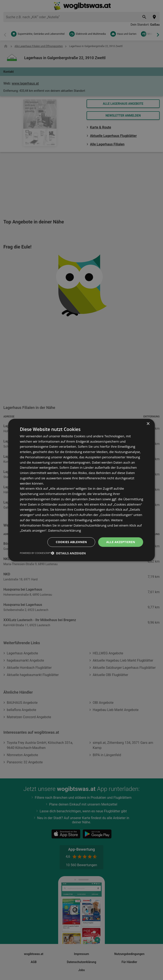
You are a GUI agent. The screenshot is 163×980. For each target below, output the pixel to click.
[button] (68, 553)
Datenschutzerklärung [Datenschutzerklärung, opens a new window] (65, 530)
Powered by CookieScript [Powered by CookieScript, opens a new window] (35, 553)
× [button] (148, 424)
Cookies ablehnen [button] (71, 542)
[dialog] (81, 490)
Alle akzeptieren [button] (121, 542)
